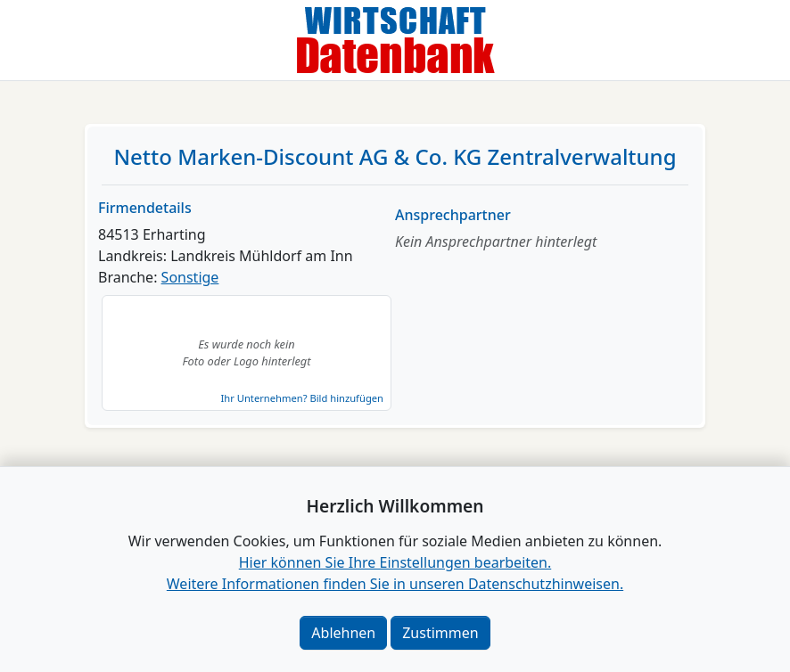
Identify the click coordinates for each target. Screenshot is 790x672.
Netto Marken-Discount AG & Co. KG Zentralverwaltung (395, 156)
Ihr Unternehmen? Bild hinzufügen (302, 398)
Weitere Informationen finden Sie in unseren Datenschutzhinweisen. (395, 584)
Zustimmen (440, 633)
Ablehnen (343, 633)
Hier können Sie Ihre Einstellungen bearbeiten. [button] (395, 562)
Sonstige (190, 277)
